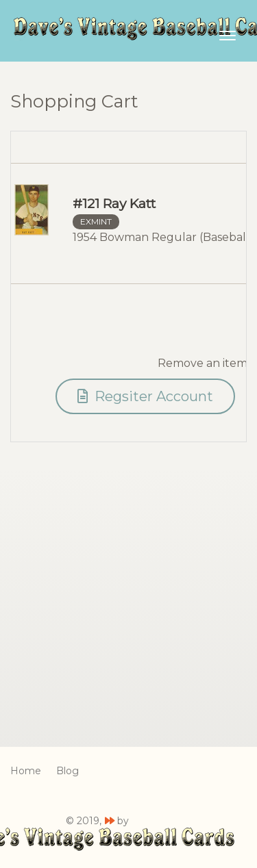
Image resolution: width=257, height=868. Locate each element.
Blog (68, 771)
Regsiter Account (145, 396)
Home (26, 771)
